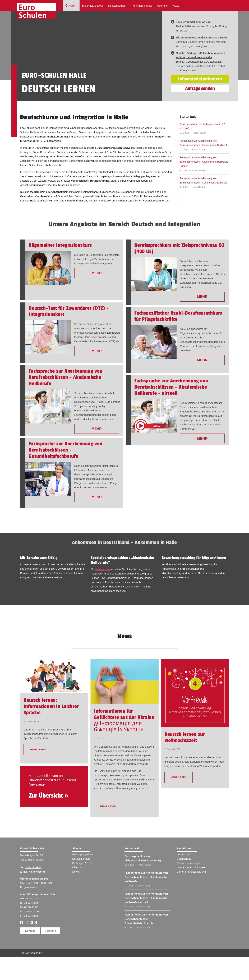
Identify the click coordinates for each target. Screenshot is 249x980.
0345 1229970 (33, 891)
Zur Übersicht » (48, 819)
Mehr (97, 296)
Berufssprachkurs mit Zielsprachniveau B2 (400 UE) (202, 149)
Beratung (50, 954)
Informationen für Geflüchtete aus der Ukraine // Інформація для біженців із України (124, 744)
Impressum (183, 878)
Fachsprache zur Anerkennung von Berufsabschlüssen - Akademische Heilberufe (204, 166)
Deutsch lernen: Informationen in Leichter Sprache (51, 730)
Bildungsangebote (93, 6)
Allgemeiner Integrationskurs (60, 268)
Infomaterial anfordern (200, 102)
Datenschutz (184, 882)
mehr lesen (38, 773)
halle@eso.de (37, 895)
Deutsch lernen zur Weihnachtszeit (185, 761)
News (176, 6)
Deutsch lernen (117, 6)
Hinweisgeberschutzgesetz (192, 891)
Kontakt (30, 954)
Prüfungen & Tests (141, 6)
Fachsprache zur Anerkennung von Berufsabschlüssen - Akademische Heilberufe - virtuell (204, 185)
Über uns (162, 6)
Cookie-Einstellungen (189, 886)
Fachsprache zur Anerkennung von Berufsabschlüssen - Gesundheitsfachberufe (203, 204)
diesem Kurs (103, 592)
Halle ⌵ (71, 6)
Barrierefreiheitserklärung (191, 895)
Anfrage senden (200, 112)
